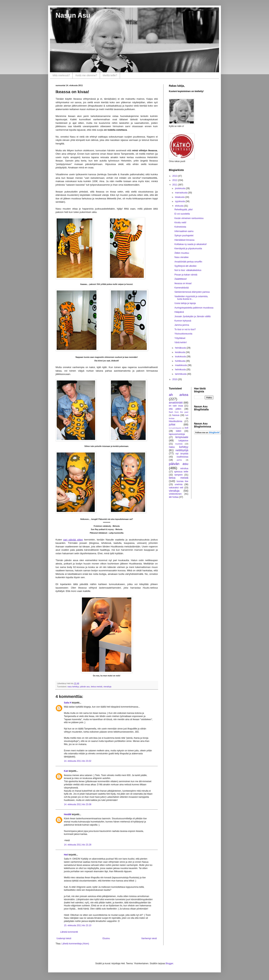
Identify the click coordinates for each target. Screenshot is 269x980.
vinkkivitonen (175, 494)
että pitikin (175, 409)
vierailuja (107, 687)
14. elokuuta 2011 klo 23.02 (78, 761)
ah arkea (179, 395)
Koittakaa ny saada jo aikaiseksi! (191, 244)
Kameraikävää (182, 288)
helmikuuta (181, 370)
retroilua (184, 468)
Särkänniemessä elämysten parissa (192, 292)
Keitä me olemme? (86, 75)
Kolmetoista (180, 227)
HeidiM (68, 814)
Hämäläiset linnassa (184, 240)
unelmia (179, 484)
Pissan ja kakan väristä (186, 275)
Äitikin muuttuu (182, 253)
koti (187, 428)
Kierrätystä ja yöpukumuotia (188, 249)
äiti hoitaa (174, 497)
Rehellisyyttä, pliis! (184, 210)
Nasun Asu (73, 15)
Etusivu (106, 938)
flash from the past (179, 412)
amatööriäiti (176, 403)
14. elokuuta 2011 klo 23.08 (78, 804)
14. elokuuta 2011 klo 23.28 (78, 845)
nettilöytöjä (182, 450)
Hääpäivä (179, 312)
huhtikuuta (180, 361)
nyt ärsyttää (182, 454)
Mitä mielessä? (61, 75)
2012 (175, 180)
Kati (66, 771)
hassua (176, 415)
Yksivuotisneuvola (183, 334)
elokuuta (180, 206)
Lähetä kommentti (69, 932)
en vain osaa (176, 406)
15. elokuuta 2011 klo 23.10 (78, 925)
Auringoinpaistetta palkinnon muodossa (194, 308)
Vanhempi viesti (149, 938)
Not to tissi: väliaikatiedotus (188, 270)
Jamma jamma (182, 325)
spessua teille (181, 472)
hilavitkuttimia (176, 421)
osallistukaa (183, 457)
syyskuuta (180, 201)
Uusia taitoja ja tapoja (185, 303)
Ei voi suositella (182, 214)
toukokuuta (181, 357)
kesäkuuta (180, 352)
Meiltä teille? (110, 75)
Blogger (169, 963)
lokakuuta (180, 197)
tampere (179, 475)
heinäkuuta (181, 348)
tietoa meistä (97, 687)
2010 (175, 379)
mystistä (179, 444)
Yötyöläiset (180, 338)
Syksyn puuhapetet (184, 236)
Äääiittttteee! (181, 279)
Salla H (68, 703)
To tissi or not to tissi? (185, 329)
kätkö (179, 431)
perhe (179, 460)
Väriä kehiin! (181, 342)
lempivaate (182, 437)
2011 (175, 185)
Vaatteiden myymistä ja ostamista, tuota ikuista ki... (191, 298)
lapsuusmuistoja (177, 434)
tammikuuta (181, 374)
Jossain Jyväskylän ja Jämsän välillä (192, 316)
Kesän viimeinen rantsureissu (189, 218)
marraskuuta (182, 193)
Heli (66, 855)
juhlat (172, 424)
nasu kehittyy (73, 687)
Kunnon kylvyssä (183, 321)
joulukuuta (180, 188)
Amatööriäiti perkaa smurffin (188, 262)
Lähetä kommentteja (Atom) (75, 944)
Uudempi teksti (64, 938)
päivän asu (85, 687)
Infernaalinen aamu (184, 231)
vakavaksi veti (176, 488)
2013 (175, 176)
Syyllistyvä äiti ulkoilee (185, 266)
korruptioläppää (175, 428)
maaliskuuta (181, 365)
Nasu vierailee (182, 257)
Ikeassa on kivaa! (183, 283)
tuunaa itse (183, 481)
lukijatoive (183, 441)
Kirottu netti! (180, 223)
